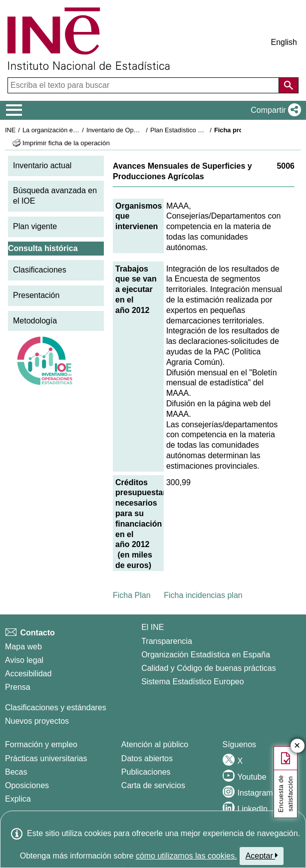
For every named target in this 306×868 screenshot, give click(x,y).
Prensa (18, 687)
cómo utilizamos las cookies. (186, 856)
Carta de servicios (153, 785)
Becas (16, 772)
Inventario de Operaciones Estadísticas (142, 130)
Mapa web (23, 647)
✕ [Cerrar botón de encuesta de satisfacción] (297, 746)
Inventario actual (42, 165)
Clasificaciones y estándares (56, 708)
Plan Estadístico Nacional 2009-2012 (203, 130)
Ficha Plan (132, 595)
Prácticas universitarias (46, 758)
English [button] (284, 42)
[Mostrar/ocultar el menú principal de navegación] (14, 110)
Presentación (36, 295)
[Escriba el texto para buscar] (144, 85)
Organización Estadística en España (206, 655)
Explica (18, 799)
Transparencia (167, 641)
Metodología (35, 321)
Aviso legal (24, 660)
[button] (274, 110)
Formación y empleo (41, 744)
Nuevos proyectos (37, 721)
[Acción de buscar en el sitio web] (289, 85)
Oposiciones (27, 785)
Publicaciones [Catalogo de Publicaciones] (146, 772)
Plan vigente (35, 226)
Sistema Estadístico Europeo (192, 682)
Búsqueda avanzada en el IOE (55, 196)
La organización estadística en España (77, 130)
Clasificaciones (40, 270)
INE (10, 130)
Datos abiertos (147, 758)
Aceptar (262, 856)
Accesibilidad (28, 674)
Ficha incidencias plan (203, 595)
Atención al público (155, 744)
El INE (153, 627)
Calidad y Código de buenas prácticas (209, 668)
